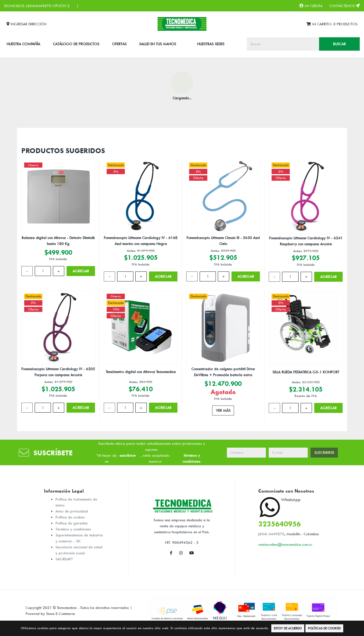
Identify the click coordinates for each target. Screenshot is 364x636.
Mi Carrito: (332, 24)
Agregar (81, 271)
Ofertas (119, 44)
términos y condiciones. (192, 458)
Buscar (339, 44)
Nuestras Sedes (211, 44)
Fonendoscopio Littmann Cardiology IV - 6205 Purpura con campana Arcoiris (58, 372)
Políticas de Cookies (324, 628)
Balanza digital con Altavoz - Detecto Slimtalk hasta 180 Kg (58, 241)
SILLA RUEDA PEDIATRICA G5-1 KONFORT (306, 372)
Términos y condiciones (73, 529)
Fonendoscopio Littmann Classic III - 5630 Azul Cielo (223, 241)
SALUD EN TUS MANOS (158, 44)
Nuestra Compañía (23, 44)
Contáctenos (345, 6)
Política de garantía (72, 523)
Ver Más (223, 410)
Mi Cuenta (311, 6)
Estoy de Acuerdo (288, 628)
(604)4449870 (39, 6)
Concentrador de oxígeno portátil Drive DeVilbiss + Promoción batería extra (223, 372)
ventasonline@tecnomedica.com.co (285, 544)
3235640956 (280, 524)
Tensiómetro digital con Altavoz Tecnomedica (141, 372)
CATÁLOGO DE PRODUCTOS (76, 44)
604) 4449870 (272, 534)
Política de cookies (70, 517)
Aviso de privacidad (72, 511)
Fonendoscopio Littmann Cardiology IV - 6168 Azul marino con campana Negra (141, 241)
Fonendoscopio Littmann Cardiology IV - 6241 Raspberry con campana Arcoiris (306, 241)
